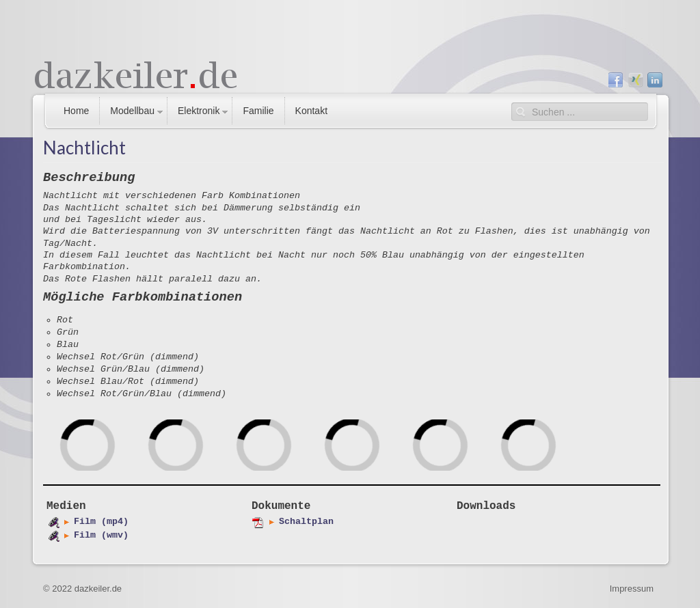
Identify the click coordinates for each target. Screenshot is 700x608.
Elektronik (199, 111)
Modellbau (132, 111)
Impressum (632, 589)
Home (76, 111)
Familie (258, 111)
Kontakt (311, 111)
